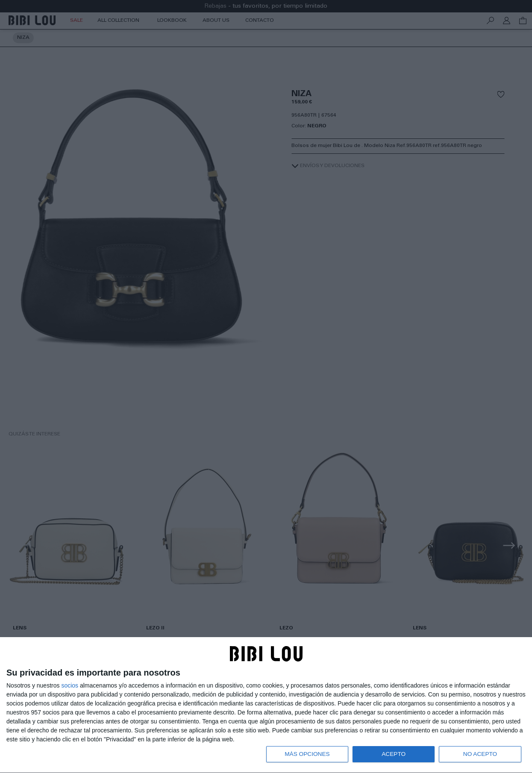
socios (70, 685)
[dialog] (266, 705)
